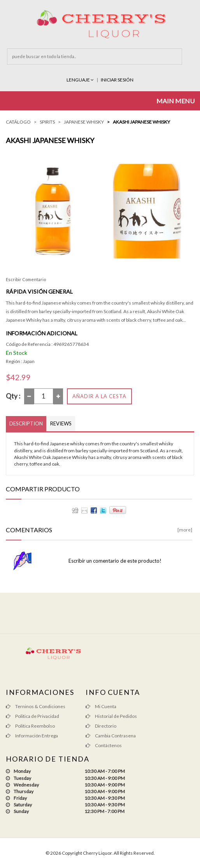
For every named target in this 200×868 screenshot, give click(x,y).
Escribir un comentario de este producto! (115, 561)
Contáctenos (104, 745)
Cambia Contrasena (111, 736)
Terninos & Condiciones (36, 706)
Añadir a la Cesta (99, 396)
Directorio (101, 726)
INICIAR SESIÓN (117, 80)
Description (26, 423)
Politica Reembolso (30, 726)
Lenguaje (81, 80)
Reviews (61, 423)
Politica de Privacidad (32, 716)
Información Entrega (32, 736)
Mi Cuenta (101, 706)
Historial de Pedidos (111, 716)
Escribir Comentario (26, 279)
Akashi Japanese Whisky (141, 122)
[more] (185, 530)
